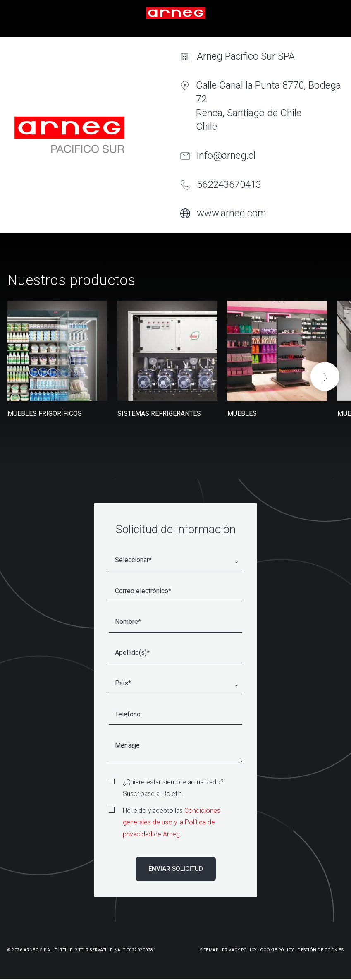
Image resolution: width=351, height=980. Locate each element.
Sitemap (209, 950)
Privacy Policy (239, 950)
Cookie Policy (277, 950)
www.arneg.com (232, 213)
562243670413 (229, 184)
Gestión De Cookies (320, 950)
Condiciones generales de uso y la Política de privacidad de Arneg (172, 822)
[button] (325, 376)
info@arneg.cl (226, 156)
